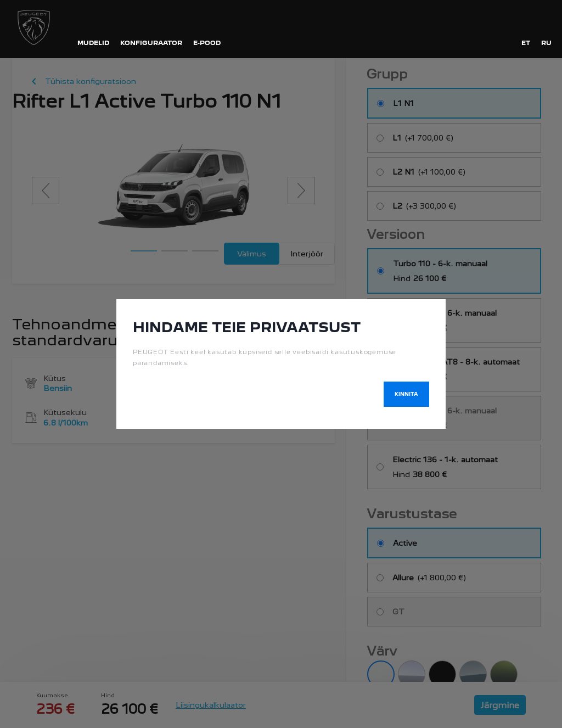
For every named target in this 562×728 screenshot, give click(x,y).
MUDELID (93, 43)
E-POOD (207, 43)
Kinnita (406, 394)
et (526, 43)
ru (546, 43)
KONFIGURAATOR (151, 43)
